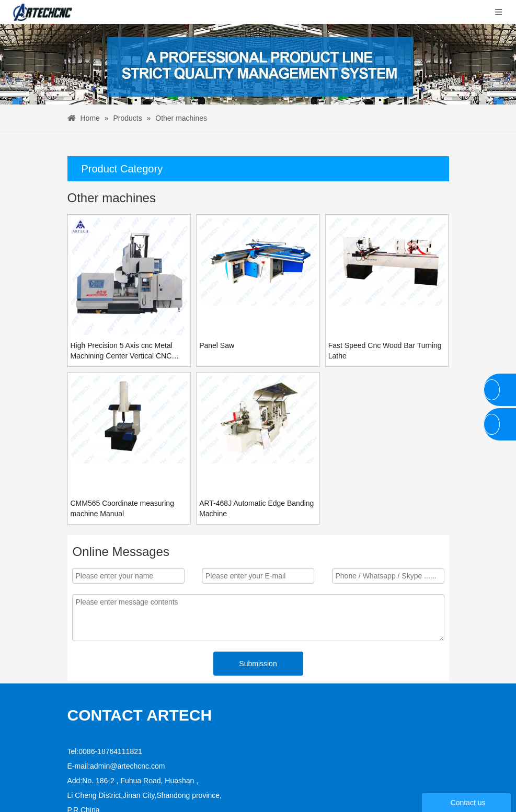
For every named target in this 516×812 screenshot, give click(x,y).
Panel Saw (217, 345)
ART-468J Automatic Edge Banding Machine (256, 508)
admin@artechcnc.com (127, 733)
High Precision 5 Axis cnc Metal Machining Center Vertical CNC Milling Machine (122, 351)
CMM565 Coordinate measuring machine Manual (122, 508)
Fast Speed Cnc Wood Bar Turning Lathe (385, 351)
